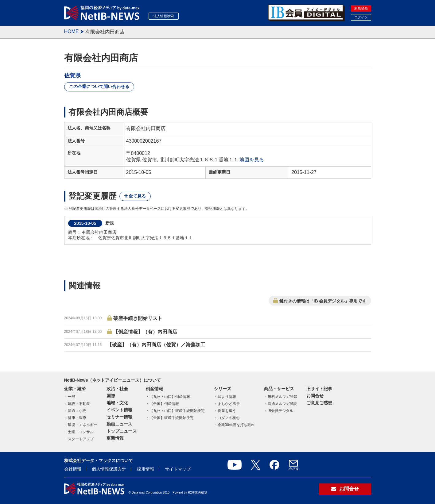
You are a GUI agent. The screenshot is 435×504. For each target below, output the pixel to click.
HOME (72, 31)
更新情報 (115, 438)
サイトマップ (178, 469)
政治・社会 (117, 389)
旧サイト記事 (319, 389)
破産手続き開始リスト (138, 318)
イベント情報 (119, 410)
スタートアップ (81, 439)
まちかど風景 (229, 404)
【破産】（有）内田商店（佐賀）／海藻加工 (156, 345)
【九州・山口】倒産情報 (170, 397)
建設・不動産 (79, 404)
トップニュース (122, 431)
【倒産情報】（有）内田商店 (145, 332)
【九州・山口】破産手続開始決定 (177, 411)
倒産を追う (227, 411)
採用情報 (146, 469)
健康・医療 (77, 418)
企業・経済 (75, 389)
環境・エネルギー (83, 425)
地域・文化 (117, 403)
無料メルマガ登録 (282, 397)
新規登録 (361, 8)
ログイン (361, 17)
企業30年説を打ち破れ (236, 425)
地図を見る (252, 160)
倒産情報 (154, 389)
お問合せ (315, 396)
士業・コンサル (81, 432)
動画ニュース (119, 424)
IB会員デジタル (280, 411)
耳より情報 (227, 397)
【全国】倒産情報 (164, 404)
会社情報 (73, 469)
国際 (111, 396)
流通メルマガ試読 (282, 404)
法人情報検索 (164, 16)
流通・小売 (77, 411)
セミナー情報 (119, 417)
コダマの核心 (229, 418)
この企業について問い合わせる (99, 87)
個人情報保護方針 (109, 469)
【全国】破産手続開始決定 (172, 418)
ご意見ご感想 (319, 403)
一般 (72, 397)
